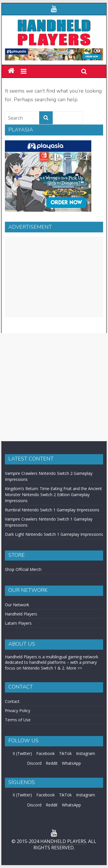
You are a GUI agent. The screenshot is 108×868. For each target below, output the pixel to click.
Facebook (46, 753)
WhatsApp (71, 763)
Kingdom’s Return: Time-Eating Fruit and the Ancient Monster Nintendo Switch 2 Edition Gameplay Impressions (53, 495)
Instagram (86, 753)
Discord (34, 763)
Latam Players (18, 623)
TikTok (65, 753)
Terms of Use (18, 720)
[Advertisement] (54, 277)
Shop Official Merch (23, 569)
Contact (12, 701)
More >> (74, 668)
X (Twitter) (22, 753)
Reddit (52, 763)
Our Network (17, 605)
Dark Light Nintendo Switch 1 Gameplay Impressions (54, 534)
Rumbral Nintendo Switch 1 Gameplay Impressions (52, 510)
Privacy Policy (18, 711)
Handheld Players (21, 614)
